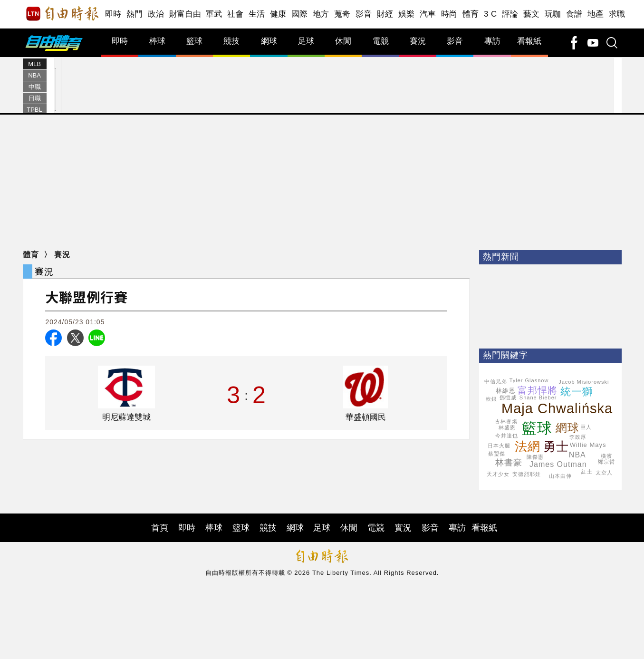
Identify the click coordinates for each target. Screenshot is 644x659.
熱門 (135, 14)
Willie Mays (588, 445)
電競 (381, 41)
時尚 (449, 14)
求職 (617, 14)
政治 (156, 14)
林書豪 (509, 463)
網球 (269, 41)
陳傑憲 (535, 457)
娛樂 (407, 14)
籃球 (194, 41)
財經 (385, 14)
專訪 (492, 41)
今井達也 (507, 436)
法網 (528, 446)
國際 (300, 14)
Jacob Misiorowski (584, 382)
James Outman (558, 464)
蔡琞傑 (497, 454)
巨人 (586, 427)
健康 (278, 14)
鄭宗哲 (606, 462)
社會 (235, 14)
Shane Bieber (538, 397)
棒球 (157, 41)
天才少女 (498, 474)
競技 (231, 41)
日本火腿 (499, 446)
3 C (490, 14)
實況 (403, 528)
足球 (306, 41)
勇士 (556, 446)
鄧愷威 (508, 397)
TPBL (34, 110)
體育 (471, 14)
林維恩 (506, 391)
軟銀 (491, 399)
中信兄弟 (496, 381)
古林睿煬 (506, 421)
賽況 (418, 41)
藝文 (532, 14)
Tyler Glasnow (529, 380)
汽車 (428, 14)
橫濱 (606, 456)
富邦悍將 (538, 390)
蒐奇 (342, 14)
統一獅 (577, 392)
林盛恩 (507, 427)
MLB (34, 64)
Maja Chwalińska (557, 408)
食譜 (574, 14)
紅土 (587, 472)
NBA (34, 75)
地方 (321, 14)
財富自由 (185, 14)
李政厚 (578, 437)
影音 (364, 14)
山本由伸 (560, 476)
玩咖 (553, 14)
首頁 (160, 528)
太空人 (604, 473)
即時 (113, 14)
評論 (510, 14)
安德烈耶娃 (527, 474)
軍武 (214, 14)
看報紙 (529, 41)
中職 (35, 87)
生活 (257, 14)
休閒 (343, 41)
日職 (35, 98)
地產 (596, 14)
